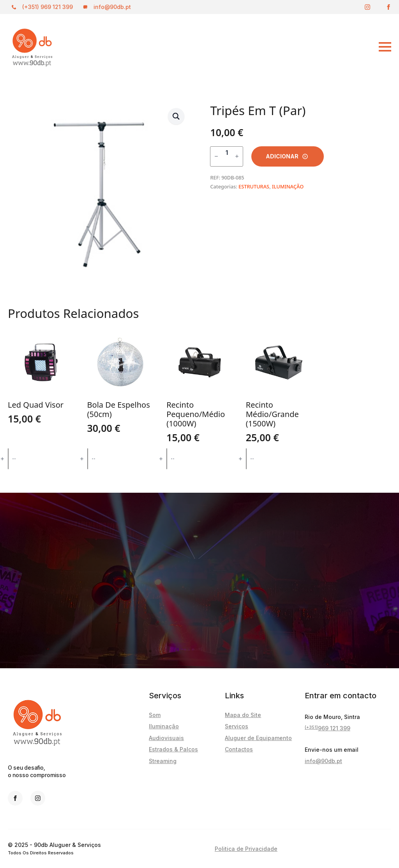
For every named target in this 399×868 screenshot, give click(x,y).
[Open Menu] (336, 47)
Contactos (239, 749)
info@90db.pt (323, 761)
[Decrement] (216, 156)
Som (155, 715)
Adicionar (282, 156)
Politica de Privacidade (246, 849)
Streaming (163, 761)
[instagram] (367, 7)
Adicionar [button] (44, 459)
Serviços (237, 726)
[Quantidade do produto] (227, 156)
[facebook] (388, 7)
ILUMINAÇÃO (288, 186)
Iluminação (164, 726)
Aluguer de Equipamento (258, 738)
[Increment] (237, 156)
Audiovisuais (166, 738)
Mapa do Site (243, 715)
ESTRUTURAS (254, 186)
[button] (176, 116)
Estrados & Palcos (173, 749)
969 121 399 (327, 728)
